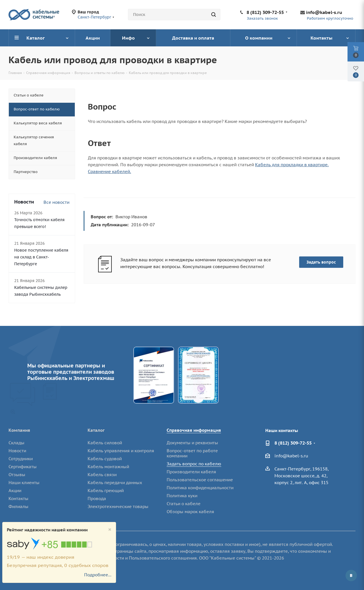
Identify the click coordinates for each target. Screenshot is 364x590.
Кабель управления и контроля (121, 451)
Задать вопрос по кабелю (194, 464)
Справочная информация (194, 430)
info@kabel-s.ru (324, 12)
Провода (97, 498)
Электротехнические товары (118, 506)
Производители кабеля (191, 472)
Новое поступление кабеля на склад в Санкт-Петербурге (41, 257)
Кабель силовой (105, 443)
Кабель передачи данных (115, 483)
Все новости (56, 202)
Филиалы (18, 506)
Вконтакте (351, 575)
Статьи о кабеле (184, 504)
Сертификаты (23, 467)
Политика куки (182, 496)
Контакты (18, 498)
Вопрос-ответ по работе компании (192, 453)
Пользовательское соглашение (200, 480)
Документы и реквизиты (192, 443)
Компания (19, 430)
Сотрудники (21, 459)
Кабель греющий (106, 491)
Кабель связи (102, 475)
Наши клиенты (24, 483)
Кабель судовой (105, 459)
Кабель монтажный (108, 467)
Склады (16, 443)
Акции (15, 491)
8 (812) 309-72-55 (265, 12)
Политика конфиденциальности (200, 488)
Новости (17, 451)
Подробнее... (98, 575)
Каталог (96, 430)
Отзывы (17, 475)
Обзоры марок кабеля (190, 512)
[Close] (110, 530)
